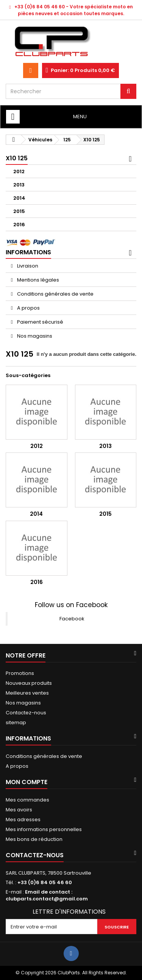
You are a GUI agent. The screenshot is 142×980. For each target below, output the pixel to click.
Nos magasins (34, 336)
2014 (19, 198)
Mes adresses (23, 820)
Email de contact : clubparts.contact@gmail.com (47, 895)
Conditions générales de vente (55, 294)
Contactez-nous (26, 713)
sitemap (16, 722)
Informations (28, 252)
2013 (19, 185)
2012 (19, 171)
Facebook (72, 619)
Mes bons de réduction (34, 839)
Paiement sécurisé (40, 322)
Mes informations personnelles (44, 829)
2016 (19, 225)
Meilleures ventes (27, 693)
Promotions (20, 673)
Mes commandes (27, 800)
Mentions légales (37, 280)
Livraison (27, 266)
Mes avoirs (19, 810)
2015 (19, 211)
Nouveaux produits (29, 683)
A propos (28, 308)
